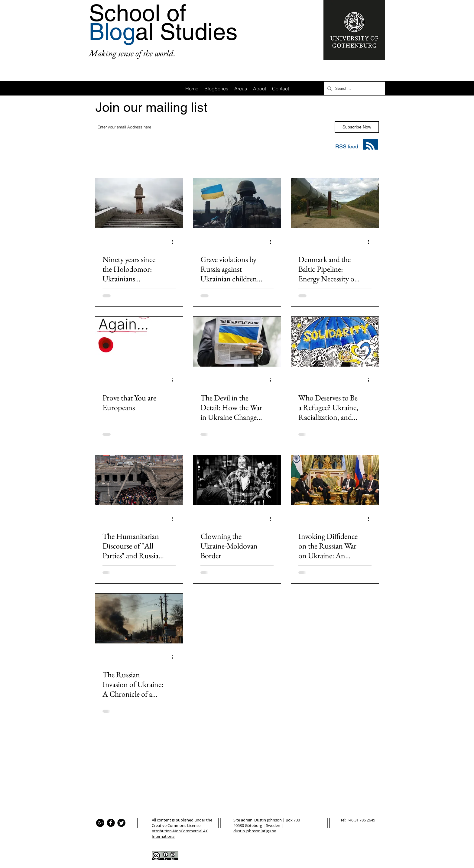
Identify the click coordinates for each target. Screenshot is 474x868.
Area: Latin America (207, 162)
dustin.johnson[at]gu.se (255, 831)
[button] (371, 162)
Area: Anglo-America (258, 162)
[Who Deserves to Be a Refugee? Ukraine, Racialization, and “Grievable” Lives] (335, 342)
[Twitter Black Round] (121, 823)
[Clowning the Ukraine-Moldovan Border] (237, 480)
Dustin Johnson (268, 820)
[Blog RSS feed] (370, 147)
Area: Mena (340, 162)
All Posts (103, 162)
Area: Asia (167, 162)
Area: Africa (134, 162)
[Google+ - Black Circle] (100, 823)
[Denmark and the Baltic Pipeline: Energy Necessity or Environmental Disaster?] (335, 203)
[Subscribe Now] (357, 127)
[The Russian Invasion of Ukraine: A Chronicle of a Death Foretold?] (139, 619)
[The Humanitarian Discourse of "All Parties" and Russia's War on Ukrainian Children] (139, 480)
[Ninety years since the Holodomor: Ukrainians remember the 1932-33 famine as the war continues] (139, 203)
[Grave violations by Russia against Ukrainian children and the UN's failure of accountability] (237, 203)
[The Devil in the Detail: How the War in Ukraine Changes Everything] (237, 342)
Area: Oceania (303, 162)
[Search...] (354, 88)
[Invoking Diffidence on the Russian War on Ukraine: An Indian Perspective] (335, 480)
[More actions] (175, 242)
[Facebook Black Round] (111, 823)
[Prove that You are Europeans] (139, 342)
